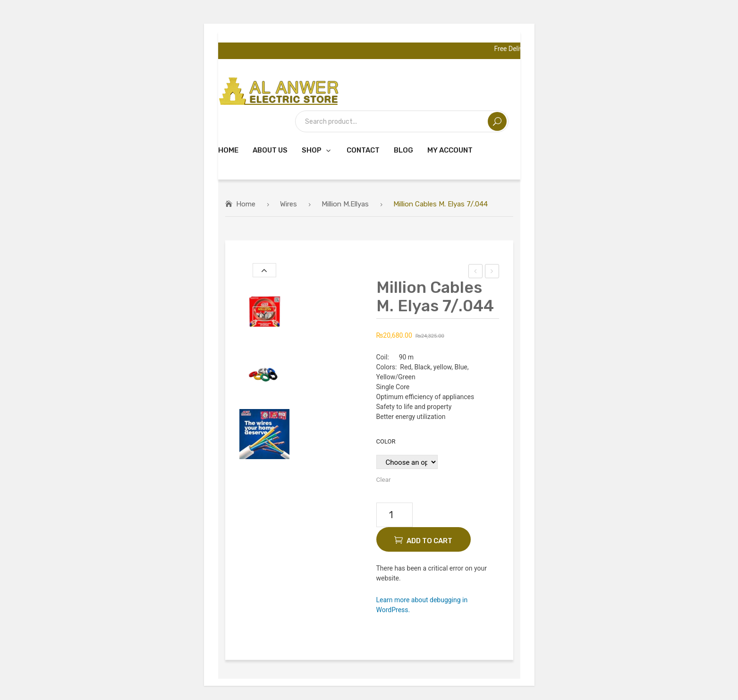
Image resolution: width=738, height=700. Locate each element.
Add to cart (429, 541)
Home (246, 204)
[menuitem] (228, 150)
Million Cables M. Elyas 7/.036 (476, 273)
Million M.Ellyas (345, 204)
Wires (288, 204)
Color (386, 441)
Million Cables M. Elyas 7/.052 (492, 273)
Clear (384, 479)
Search (497, 121)
